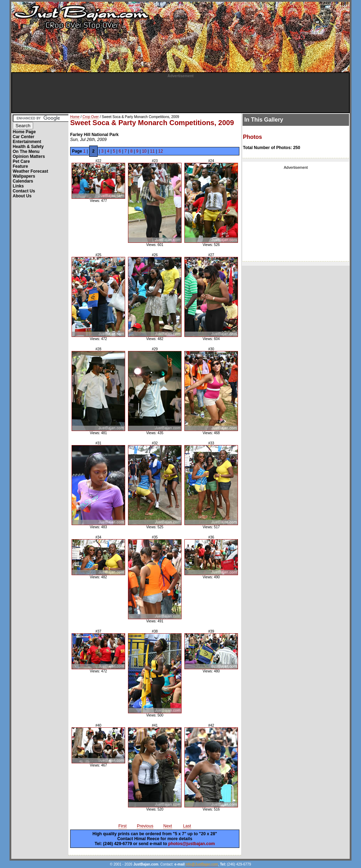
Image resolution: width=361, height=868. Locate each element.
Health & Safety (28, 147)
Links (18, 186)
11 (152, 151)
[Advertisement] (180, 94)
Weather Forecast (30, 171)
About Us (22, 196)
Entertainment (27, 142)
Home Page (24, 132)
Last (187, 826)
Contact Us (24, 191)
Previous (145, 826)
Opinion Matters (29, 156)
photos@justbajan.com (191, 844)
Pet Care (21, 161)
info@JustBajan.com (202, 864)
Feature (20, 166)
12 (161, 151)
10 (144, 151)
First (123, 826)
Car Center (23, 137)
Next (168, 826)
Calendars (23, 181)
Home (75, 117)
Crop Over (91, 117)
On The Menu (26, 152)
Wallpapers (24, 176)
